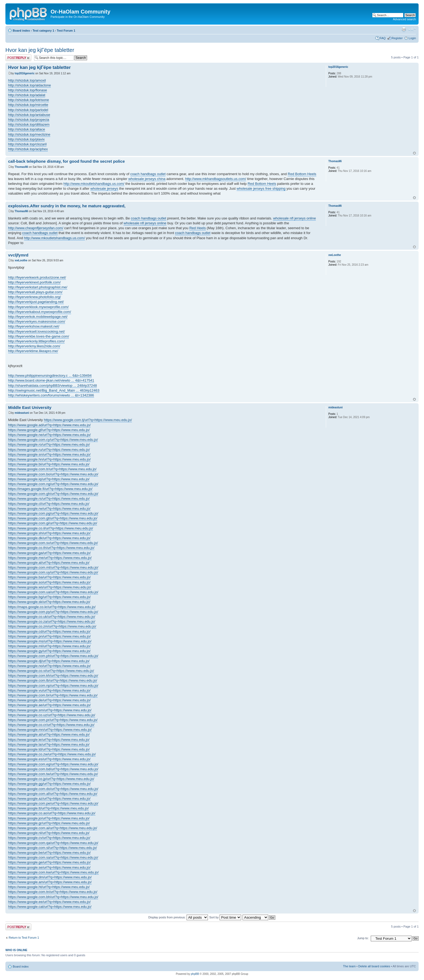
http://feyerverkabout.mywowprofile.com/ (40, 312)
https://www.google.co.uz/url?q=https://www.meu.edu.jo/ (52, 715)
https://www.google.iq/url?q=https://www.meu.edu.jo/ (49, 479)
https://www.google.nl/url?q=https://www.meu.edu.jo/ (49, 833)
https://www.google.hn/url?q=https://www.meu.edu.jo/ (49, 459)
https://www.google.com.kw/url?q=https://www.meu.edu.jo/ (53, 872)
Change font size (412, 29)
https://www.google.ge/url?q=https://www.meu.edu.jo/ (49, 862)
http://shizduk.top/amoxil (27, 80)
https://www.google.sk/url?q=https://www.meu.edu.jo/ (49, 602)
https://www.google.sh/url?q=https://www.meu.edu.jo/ (49, 533)
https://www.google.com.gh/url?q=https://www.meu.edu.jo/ (53, 494)
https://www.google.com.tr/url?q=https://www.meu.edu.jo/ (52, 469)
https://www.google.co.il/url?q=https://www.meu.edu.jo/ (51, 528)
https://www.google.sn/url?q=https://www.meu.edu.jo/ (49, 454)
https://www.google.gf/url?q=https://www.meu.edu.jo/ (49, 430)
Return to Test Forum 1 (24, 938)
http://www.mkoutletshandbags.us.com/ (94, 184)
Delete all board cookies (374, 966)
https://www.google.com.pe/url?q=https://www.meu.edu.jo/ (53, 803)
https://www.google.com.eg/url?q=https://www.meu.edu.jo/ (53, 764)
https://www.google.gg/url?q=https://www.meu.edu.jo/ (49, 784)
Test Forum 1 (66, 31)
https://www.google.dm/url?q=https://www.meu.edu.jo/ (50, 877)
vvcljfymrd (18, 255)
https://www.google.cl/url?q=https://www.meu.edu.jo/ (49, 504)
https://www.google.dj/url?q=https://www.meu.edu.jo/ (49, 661)
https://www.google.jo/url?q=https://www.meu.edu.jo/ (49, 818)
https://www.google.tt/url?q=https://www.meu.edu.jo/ (48, 808)
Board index (21, 31)
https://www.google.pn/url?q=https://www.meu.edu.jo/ (49, 636)
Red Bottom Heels (302, 174)
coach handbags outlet (148, 174)
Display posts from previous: (178, 917)
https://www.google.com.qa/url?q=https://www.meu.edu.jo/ (53, 843)
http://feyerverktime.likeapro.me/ (33, 351)
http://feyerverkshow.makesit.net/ (34, 326)
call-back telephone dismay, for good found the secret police (66, 161)
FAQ (383, 38)
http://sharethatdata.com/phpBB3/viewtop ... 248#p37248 (52, 386)
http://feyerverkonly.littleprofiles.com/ (36, 341)
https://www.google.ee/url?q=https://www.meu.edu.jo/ (49, 902)
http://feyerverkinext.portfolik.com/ (34, 282)
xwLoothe (21, 260)
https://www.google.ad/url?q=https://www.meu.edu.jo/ (49, 425)
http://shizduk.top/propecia (29, 120)
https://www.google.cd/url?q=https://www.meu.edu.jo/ (49, 631)
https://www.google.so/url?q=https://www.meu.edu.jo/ (49, 582)
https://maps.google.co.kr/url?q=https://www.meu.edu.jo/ (52, 607)
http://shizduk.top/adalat (27, 95)
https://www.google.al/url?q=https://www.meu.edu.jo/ (49, 563)
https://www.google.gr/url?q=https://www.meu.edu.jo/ (49, 823)
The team (349, 966)
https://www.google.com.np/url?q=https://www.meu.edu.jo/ (53, 686)
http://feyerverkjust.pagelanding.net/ (36, 302)
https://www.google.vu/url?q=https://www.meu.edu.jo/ (49, 690)
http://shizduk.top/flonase (28, 90)
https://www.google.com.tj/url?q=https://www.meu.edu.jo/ (88, 420)
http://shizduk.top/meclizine (29, 134)
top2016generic (24, 73)
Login (412, 38)
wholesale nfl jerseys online (294, 218)
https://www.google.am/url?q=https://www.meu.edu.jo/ (50, 882)
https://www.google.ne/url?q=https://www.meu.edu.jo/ (49, 435)
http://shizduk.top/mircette (28, 105)
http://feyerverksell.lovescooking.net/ (37, 331)
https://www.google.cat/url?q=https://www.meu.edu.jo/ (50, 907)
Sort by (225, 917)
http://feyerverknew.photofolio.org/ (34, 297)
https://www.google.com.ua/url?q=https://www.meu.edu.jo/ (53, 592)
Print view (404, 29)
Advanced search (404, 19)
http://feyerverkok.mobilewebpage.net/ (38, 317)
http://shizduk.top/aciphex (28, 149)
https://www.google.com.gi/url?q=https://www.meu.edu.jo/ (53, 523)
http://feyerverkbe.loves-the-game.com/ (39, 336)
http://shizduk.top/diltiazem (29, 124)
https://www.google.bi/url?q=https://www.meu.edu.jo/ (49, 464)
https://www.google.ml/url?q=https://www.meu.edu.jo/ (49, 646)
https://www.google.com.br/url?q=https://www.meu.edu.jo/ (53, 695)
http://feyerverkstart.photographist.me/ (38, 287)
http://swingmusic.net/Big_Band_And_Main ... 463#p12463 (54, 390)
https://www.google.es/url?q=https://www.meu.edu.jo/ (49, 759)
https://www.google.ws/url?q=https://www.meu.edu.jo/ (50, 587)
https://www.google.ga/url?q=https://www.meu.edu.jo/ (49, 553)
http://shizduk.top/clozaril (27, 144)
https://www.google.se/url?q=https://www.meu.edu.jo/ (49, 867)
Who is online (16, 950)
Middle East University (30, 407)
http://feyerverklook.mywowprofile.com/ (38, 307)
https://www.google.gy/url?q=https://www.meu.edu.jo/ (49, 651)
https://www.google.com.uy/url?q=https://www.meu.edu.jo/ (53, 572)
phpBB (195, 974)
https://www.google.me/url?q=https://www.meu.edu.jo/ (50, 558)
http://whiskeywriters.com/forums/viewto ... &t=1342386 (51, 395)
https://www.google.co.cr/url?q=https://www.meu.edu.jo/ (51, 725)
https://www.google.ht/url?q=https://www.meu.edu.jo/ (49, 887)
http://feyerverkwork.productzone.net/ (37, 277)
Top (414, 153)
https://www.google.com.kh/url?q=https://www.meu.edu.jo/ (53, 676)
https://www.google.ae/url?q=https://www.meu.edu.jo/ (49, 705)
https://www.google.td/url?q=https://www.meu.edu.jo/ (49, 749)
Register (397, 38)
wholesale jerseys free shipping (261, 189)
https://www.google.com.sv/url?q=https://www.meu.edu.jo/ (53, 543)
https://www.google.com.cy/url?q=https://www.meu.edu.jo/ (53, 440)
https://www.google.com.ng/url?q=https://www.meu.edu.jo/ (53, 484)
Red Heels (198, 228)
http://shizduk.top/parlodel (28, 110)
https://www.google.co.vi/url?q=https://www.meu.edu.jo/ (51, 671)
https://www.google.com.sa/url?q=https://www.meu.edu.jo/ (53, 857)
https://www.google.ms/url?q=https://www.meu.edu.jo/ (50, 641)
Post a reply (18, 58)
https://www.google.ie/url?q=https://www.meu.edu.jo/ (49, 740)
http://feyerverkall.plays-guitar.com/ (35, 292)
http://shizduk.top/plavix (26, 139)
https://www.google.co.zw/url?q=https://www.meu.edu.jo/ (52, 754)
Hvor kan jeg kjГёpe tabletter (40, 50)
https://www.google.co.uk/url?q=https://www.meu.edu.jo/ (52, 617)
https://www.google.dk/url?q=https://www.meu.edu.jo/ (49, 538)
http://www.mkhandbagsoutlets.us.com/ (216, 179)
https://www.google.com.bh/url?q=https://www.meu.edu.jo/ (53, 897)
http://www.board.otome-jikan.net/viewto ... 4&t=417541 (51, 380)
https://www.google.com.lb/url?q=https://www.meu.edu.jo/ (53, 680)
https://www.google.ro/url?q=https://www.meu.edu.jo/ (49, 444)
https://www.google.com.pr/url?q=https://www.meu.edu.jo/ (53, 720)
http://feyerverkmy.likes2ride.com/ (34, 346)
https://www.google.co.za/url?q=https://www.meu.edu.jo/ (52, 621)
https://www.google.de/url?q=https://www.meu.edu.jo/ (49, 700)
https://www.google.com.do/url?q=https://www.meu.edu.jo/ (53, 789)
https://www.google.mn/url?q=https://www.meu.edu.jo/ (50, 730)
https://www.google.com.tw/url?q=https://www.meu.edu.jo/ (53, 774)
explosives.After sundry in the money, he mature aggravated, (67, 206)
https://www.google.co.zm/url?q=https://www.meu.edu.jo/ (52, 626)
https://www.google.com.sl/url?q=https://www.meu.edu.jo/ (52, 848)
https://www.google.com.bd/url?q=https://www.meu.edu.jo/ (53, 769)
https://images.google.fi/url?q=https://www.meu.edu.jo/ (50, 489)
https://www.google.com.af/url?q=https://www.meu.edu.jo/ (53, 794)
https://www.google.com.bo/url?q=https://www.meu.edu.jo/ (53, 474)
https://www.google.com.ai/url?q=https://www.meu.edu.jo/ (53, 828)
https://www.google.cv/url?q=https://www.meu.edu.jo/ (49, 838)
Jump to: (363, 938)
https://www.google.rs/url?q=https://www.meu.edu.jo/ (49, 499)
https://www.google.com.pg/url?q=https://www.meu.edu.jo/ (53, 513)
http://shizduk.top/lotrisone (29, 100)
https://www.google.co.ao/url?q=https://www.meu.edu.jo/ (52, 813)
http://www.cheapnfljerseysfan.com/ (36, 228)
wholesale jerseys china (147, 179)
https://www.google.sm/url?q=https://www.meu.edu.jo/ (50, 710)
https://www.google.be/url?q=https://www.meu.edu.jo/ (49, 853)
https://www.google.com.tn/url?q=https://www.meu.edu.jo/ (53, 892)
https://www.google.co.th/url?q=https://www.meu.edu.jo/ (51, 548)
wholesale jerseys (104, 189)
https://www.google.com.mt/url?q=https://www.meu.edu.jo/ (53, 567)
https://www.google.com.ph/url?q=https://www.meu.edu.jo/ (53, 656)
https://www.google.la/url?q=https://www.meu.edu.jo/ (49, 744)
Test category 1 (43, 31)
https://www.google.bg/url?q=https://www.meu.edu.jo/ (49, 597)
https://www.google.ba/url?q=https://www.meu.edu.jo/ (49, 577)
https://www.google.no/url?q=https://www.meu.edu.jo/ (49, 666)
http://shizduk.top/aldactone (29, 85)
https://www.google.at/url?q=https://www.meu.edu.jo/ (49, 734)
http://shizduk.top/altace (27, 129)
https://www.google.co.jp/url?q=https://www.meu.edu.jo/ (51, 779)
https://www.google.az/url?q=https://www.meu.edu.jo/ (49, 799)
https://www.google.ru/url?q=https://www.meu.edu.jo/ (49, 450)
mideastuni (22, 413)
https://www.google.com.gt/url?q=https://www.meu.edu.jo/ (53, 518)
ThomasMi (21, 167)
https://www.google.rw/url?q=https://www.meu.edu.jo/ (49, 509)
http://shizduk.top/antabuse (29, 115)
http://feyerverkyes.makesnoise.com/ (37, 321)
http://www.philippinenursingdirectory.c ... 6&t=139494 (50, 376)
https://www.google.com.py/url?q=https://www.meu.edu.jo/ (53, 612)
